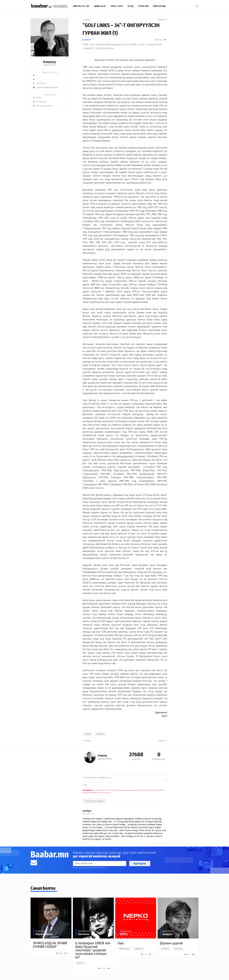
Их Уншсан (40, 102)
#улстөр (88, 734)
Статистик (143, 6)
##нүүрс (80, 963)
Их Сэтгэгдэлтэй (42, 106)
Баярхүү (88, 40)
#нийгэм (165, 949)
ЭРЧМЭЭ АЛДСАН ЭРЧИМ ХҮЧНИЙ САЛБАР (50, 945)
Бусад (131, 6)
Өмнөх (87, 20)
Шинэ (37, 98)
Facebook (39, 83)
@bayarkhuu (50, 65)
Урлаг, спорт (117, 6)
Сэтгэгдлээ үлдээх (94, 801)
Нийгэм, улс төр (81, 6)
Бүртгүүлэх (140, 864)
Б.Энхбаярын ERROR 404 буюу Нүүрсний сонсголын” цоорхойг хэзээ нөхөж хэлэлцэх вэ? (93, 950)
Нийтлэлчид (159, 6)
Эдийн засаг (100, 6)
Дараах (163, 20)
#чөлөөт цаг (125, 949)
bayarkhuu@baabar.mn (46, 87)
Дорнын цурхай (171, 943)
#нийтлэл (101, 734)
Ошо (121, 943)
